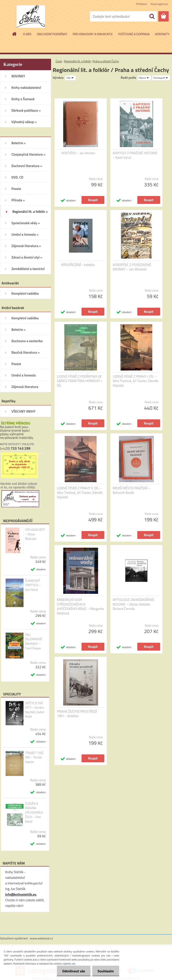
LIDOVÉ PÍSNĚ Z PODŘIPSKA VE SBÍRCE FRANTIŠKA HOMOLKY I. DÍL (80, 381)
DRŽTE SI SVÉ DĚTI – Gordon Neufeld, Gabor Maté (35, 710)
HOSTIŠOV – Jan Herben (78, 153)
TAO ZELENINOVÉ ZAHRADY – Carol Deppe (33, 641)
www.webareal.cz (41, 938)
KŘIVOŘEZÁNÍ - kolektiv (78, 265)
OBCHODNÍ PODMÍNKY (52, 34)
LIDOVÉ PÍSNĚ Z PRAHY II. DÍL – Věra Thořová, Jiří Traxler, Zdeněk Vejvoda (80, 493)
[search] (152, 16)
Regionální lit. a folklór (77, 61)
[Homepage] (15, 34)
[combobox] (144, 78)
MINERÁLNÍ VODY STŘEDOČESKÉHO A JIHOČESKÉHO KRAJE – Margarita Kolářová (80, 607)
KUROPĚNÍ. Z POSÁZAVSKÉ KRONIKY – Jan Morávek (132, 267)
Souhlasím (105, 971)
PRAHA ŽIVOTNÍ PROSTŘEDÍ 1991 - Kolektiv (77, 714)
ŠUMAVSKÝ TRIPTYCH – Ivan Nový (33, 585)
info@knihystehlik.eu (21, 894)
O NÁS (27, 34)
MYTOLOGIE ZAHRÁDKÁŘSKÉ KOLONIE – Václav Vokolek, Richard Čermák (133, 604)
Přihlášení (141, 4)
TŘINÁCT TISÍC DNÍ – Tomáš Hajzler (34, 757)
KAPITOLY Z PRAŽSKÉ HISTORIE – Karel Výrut (135, 155)
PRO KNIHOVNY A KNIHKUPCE (93, 34)
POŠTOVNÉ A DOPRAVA (134, 34)
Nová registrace (159, 4)
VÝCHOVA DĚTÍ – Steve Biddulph (35, 534)
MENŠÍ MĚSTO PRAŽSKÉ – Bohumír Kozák (132, 490)
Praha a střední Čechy (106, 61)
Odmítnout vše (73, 971)
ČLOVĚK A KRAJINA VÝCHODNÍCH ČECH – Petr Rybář (34, 812)
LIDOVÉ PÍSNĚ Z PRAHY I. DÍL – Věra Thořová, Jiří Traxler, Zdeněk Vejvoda (135, 381)
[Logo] (31, 17)
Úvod (59, 61)
